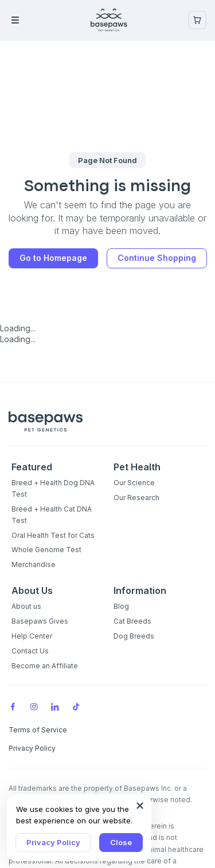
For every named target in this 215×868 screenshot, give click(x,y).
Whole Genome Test (46, 550)
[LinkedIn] (55, 706)
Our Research (136, 498)
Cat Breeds (132, 621)
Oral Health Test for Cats (53, 535)
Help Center (32, 636)
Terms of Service (38, 730)
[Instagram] (34, 706)
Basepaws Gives (40, 621)
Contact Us (30, 651)
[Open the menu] (32, 20)
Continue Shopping (157, 258)
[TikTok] (76, 706)
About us (26, 606)
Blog (121, 606)
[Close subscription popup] (140, 806)
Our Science (134, 483)
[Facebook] (13, 706)
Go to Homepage (53, 258)
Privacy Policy (53, 842)
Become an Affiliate (45, 666)
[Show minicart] (197, 20)
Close (121, 842)
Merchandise (34, 564)
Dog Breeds (134, 636)
